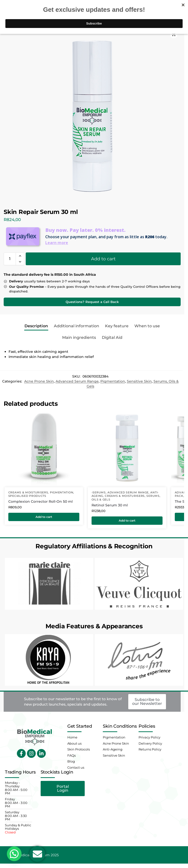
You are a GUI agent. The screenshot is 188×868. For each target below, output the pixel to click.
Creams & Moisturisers (28, 493)
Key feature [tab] (117, 326)
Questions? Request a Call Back (92, 302)
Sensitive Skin (139, 381)
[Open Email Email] (37, 854)
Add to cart (103, 259)
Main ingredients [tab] (79, 337)
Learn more (57, 243)
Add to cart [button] (44, 517)
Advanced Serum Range (77, 381)
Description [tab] (36, 326)
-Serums (99, 493)
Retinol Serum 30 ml (110, 505)
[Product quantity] (10, 259)
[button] (174, 35)
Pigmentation (113, 381)
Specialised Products (27, 496)
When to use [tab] (147, 326)
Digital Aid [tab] (112, 337)
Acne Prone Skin (39, 381)
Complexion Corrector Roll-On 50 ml (41, 501)
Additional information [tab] (76, 326)
